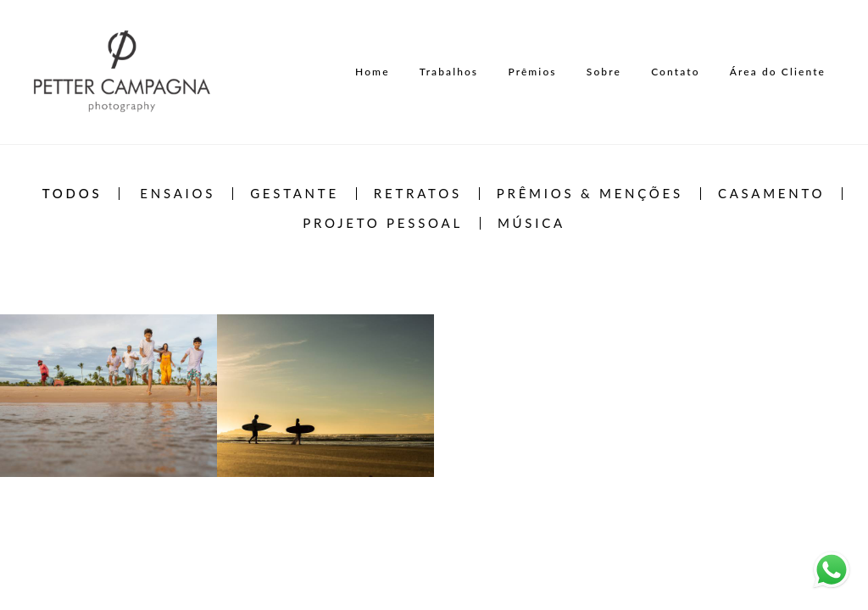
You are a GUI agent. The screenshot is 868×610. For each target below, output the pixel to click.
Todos (72, 194)
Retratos (418, 194)
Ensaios (178, 194)
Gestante (295, 194)
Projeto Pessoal (383, 223)
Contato (675, 72)
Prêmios (532, 72)
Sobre (604, 72)
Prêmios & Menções (590, 194)
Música (531, 223)
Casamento (771, 194)
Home (373, 72)
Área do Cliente (778, 72)
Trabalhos (449, 72)
